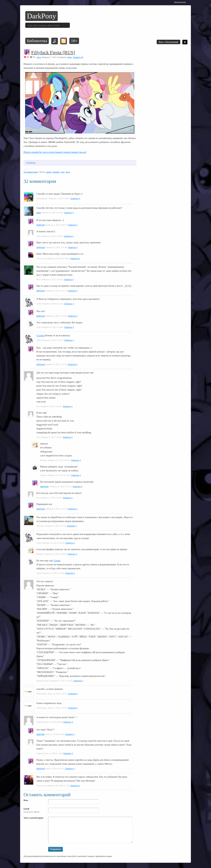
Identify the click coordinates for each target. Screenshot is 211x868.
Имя (26, 800)
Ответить (75, 198)
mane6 (49, 172)
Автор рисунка (180, 2)
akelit (39, 213)
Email (26, 809)
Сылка (57, 561)
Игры (70, 57)
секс (63, 172)
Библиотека (37, 41)
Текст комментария (33, 818)
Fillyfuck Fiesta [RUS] (53, 52)
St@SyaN (40, 225)
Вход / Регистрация (168, 42)
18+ (74, 41)
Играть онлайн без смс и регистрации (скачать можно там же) (55, 152)
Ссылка (40, 336)
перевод (56, 172)
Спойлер (31, 163)
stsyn (39, 57)
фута (68, 172)
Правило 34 (78, 57)
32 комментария (31, 172)
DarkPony (41, 16)
